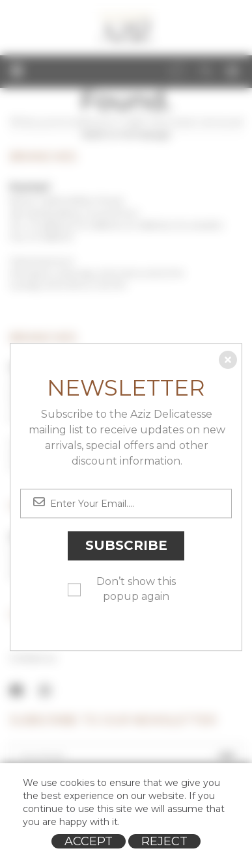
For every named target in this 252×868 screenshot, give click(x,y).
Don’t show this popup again (136, 590)
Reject (164, 841)
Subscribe (126, 546)
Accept (89, 841)
